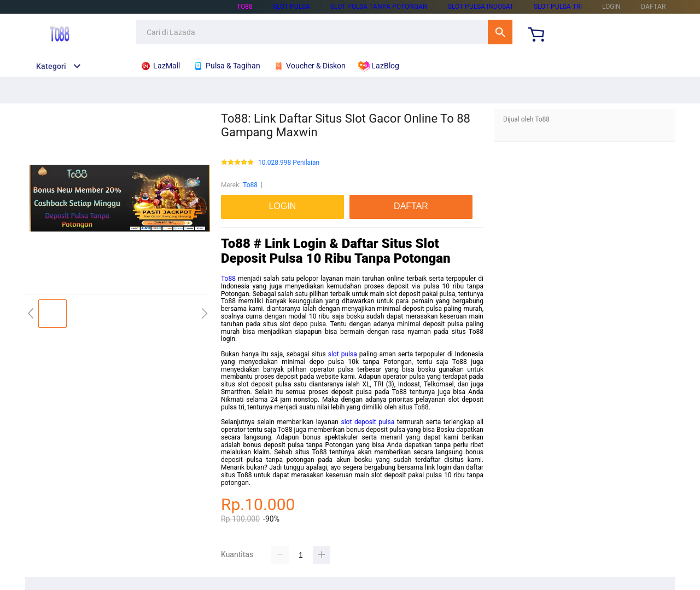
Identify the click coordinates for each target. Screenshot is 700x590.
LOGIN (611, 7)
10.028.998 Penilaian (289, 163)
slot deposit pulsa (367, 422)
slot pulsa (291, 7)
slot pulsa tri (558, 7)
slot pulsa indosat (481, 7)
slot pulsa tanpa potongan (379, 7)
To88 (245, 7)
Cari (500, 32)
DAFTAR (653, 7)
